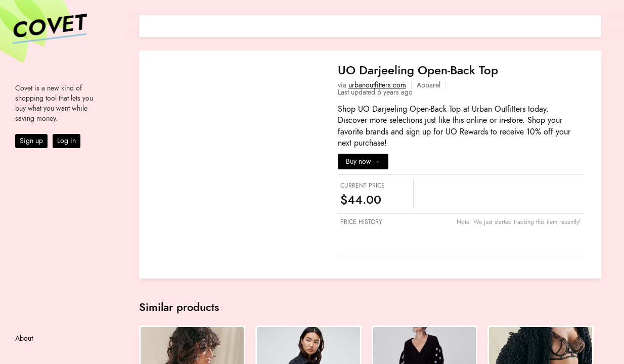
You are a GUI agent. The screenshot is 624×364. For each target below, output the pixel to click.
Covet (49, 27)
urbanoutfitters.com (377, 85)
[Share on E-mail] (594, 25)
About (24, 338)
